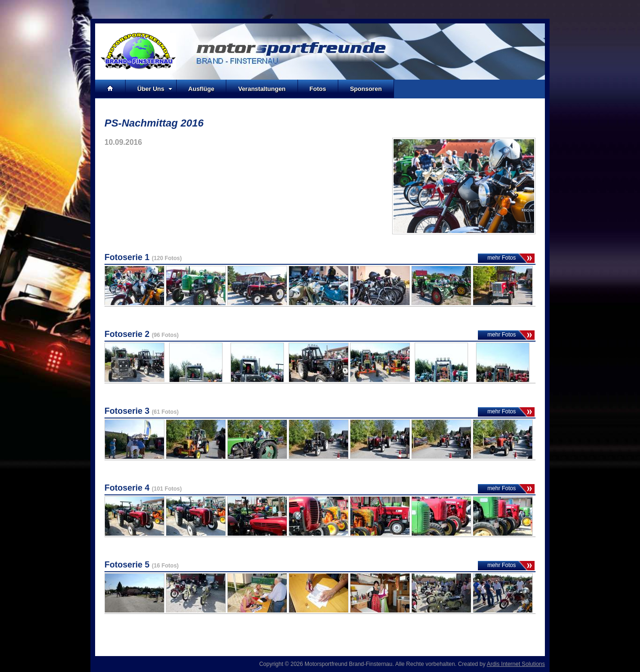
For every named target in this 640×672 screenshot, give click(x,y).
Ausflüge (201, 89)
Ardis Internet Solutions (516, 664)
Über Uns (155, 89)
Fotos (318, 89)
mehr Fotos (502, 258)
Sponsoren (366, 89)
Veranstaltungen (262, 89)
